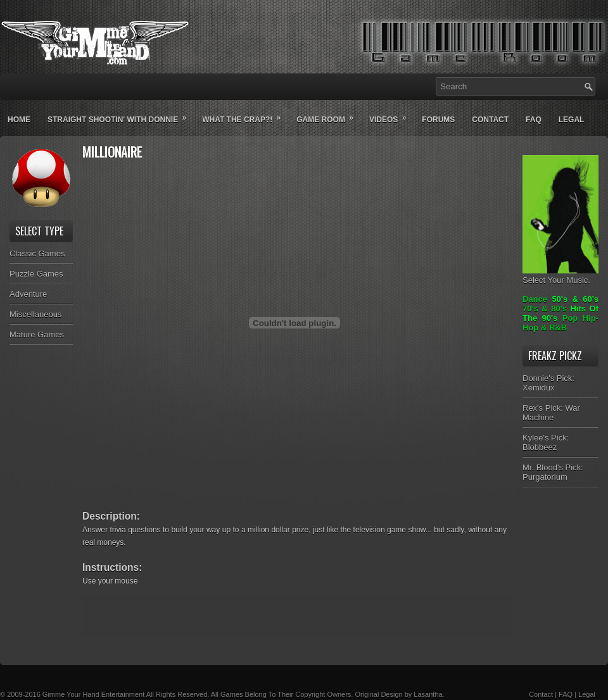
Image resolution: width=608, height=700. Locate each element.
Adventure (28, 294)
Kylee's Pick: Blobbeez (546, 442)
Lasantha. (429, 694)
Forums (438, 120)
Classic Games (37, 253)
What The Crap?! (245, 115)
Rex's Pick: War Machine (551, 413)
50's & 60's (575, 299)
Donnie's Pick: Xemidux (548, 383)
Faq (534, 120)
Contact (490, 120)
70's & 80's (545, 309)
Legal (572, 120)
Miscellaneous (35, 314)
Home (19, 120)
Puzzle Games (36, 274)
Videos (392, 115)
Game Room (329, 115)
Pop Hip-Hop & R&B (560, 323)
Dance (535, 299)
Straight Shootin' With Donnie (121, 115)
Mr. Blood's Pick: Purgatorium (553, 472)
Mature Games (37, 334)
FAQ (566, 694)
